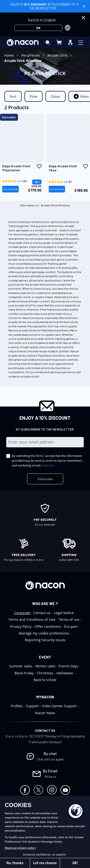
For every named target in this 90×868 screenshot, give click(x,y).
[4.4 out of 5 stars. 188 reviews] (16, 181)
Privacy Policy (21, 626)
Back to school (45, 680)
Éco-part (71, 626)
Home (9, 55)
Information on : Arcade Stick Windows (45, 205)
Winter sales (45, 666)
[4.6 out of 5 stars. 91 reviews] (62, 182)
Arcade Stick (58, 55)
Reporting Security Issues (45, 640)
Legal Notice (64, 613)
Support (32, 706)
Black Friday (24, 673)
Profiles (17, 706)
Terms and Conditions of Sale (32, 620)
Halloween (65, 673)
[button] (39, 166)
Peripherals (31, 55)
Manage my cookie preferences (44, 633)
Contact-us (42, 613)
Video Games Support (59, 706)
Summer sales (21, 666)
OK (38, 28)
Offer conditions (48, 626)
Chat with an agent (50, 759)
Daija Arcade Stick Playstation (16, 168)
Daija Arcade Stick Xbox (63, 168)
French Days (68, 666)
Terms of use (69, 620)
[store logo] (23, 42)
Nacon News (45, 713)
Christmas (45, 673)
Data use (48, 465)
